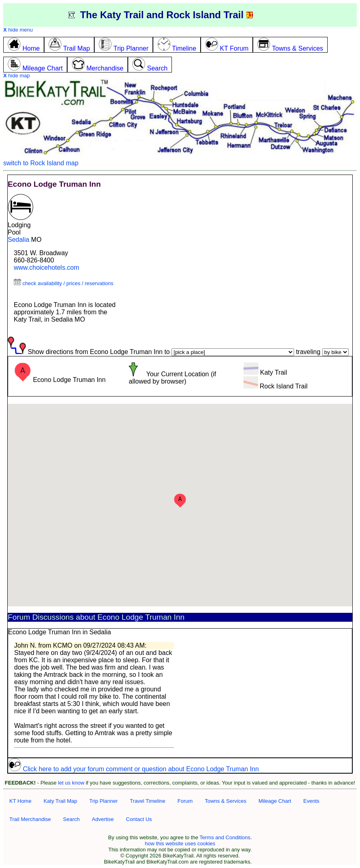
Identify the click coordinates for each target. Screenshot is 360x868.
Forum (185, 801)
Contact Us (139, 819)
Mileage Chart (275, 801)
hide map (17, 76)
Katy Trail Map (60, 801)
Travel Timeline (148, 801)
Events (311, 801)
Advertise (103, 819)
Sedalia (18, 240)
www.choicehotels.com (47, 268)
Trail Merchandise (30, 819)
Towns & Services (226, 801)
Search (71, 819)
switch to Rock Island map (41, 163)
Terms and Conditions (225, 837)
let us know (71, 783)
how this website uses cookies (180, 843)
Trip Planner (104, 801)
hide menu (18, 30)
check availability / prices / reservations (64, 283)
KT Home (20, 801)
